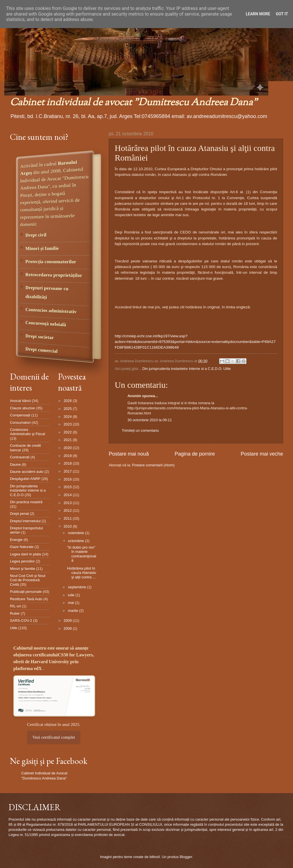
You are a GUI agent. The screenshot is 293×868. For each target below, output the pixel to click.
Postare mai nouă (129, 454)
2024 (68, 417)
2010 (68, 526)
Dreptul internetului (25, 521)
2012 (68, 510)
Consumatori (20, 423)
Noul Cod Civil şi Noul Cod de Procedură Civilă (28, 580)
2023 (68, 424)
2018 (68, 463)
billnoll (155, 857)
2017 (68, 471)
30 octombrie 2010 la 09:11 (150, 420)
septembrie (77, 587)
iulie (72, 595)
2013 (68, 503)
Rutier (15, 613)
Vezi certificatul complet (54, 737)
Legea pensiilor (22, 561)
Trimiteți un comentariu (140, 430)
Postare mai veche (262, 454)
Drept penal (19, 514)
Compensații (20, 415)
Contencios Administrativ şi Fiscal (28, 432)
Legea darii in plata (25, 554)
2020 (68, 448)
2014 (68, 495)
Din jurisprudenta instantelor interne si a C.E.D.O (182, 369)
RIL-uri (15, 606)
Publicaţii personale (26, 592)
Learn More (258, 14)
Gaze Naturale (22, 547)
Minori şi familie (23, 569)
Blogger (186, 857)
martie (73, 611)
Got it (282, 14)
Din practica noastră (26, 502)
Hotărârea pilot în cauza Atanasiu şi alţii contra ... (81, 573)
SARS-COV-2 (21, 621)
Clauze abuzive (22, 408)
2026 (68, 401)
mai (71, 603)
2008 (68, 628)
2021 (68, 440)
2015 (68, 487)
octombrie (76, 541)
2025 (68, 409)
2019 (68, 456)
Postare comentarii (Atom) (153, 465)
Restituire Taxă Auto (26, 599)
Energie (16, 540)
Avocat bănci (20, 401)
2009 (68, 621)
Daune (15, 464)
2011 (68, 518)
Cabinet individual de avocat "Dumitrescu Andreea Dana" (134, 103)
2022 (68, 432)
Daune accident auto (27, 472)
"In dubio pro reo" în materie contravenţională (81, 554)
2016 (68, 479)
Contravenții (20, 457)
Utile (227, 369)
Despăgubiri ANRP (25, 479)
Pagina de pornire (195, 454)
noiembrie (76, 533)
